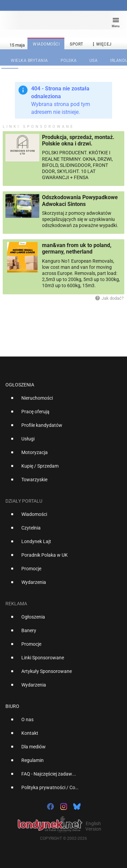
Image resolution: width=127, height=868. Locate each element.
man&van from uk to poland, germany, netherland (77, 248)
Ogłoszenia (20, 385)
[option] (61, 401)
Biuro (12, 706)
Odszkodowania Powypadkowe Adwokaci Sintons (80, 201)
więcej (101, 44)
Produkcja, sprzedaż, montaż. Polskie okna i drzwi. (78, 140)
